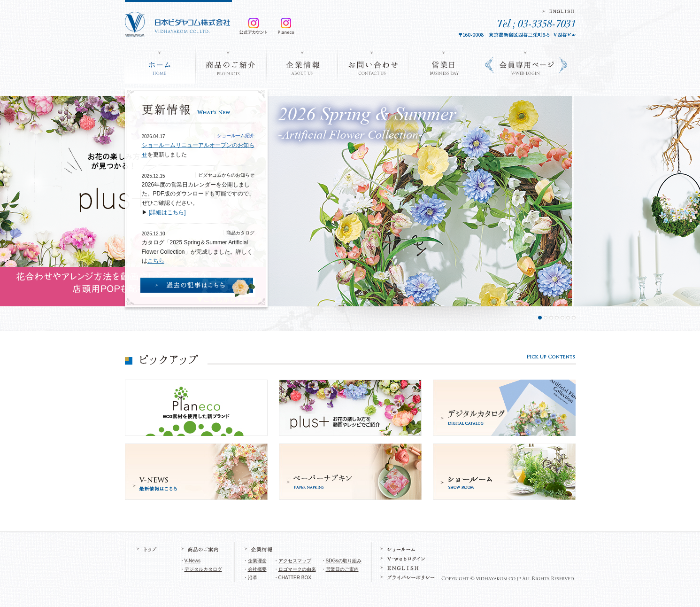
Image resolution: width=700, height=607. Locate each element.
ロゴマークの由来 (297, 569)
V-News (192, 561)
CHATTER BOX (295, 578)
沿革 (253, 578)
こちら (156, 261)
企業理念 (257, 561)
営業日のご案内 (342, 569)
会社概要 (257, 569)
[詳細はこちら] (167, 212)
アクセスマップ (295, 561)
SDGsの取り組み (344, 561)
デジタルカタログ (203, 569)
